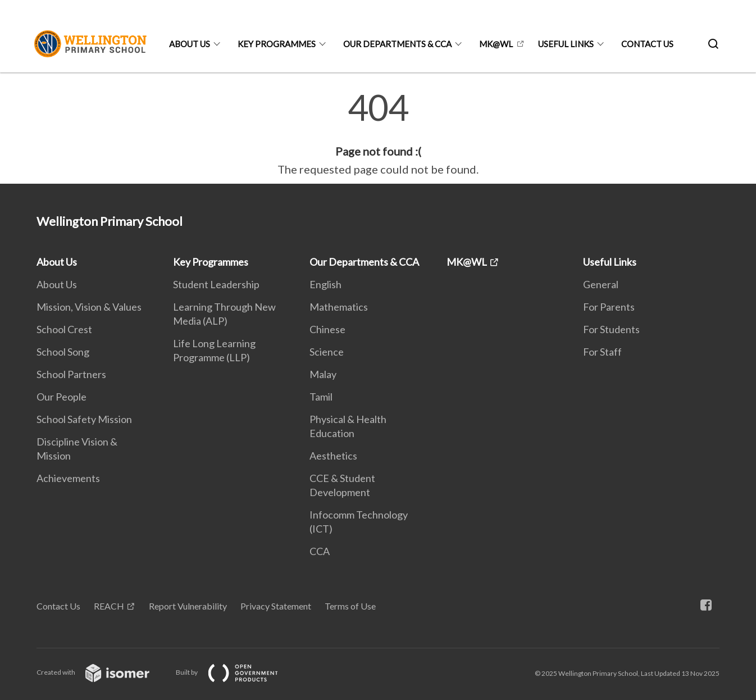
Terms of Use (350, 606)
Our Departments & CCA (397, 44)
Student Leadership (216, 284)
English (325, 284)
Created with (102, 672)
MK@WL (496, 44)
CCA (320, 551)
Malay (323, 374)
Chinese (327, 329)
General (601, 284)
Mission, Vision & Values (89, 307)
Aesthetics (333, 456)
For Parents (609, 307)
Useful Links (566, 44)
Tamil (321, 397)
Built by (236, 672)
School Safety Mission (84, 419)
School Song (63, 352)
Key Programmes (277, 44)
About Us (190, 44)
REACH (109, 606)
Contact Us (647, 44)
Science (327, 352)
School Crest (64, 329)
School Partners (71, 374)
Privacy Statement (276, 606)
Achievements (68, 478)
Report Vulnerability (188, 606)
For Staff (602, 352)
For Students (611, 329)
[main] (378, 134)
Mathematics (339, 307)
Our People (62, 397)
